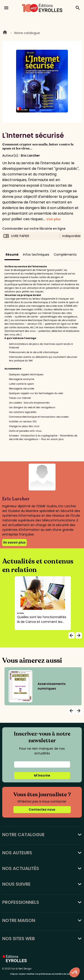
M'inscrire (42, 775)
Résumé (12, 255)
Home (5, 33)
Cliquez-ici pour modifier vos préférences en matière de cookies (42, 974)
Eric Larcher (30, 155)
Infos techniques (36, 255)
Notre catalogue (27, 33)
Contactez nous (42, 809)
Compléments (65, 255)
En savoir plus (14, 542)
